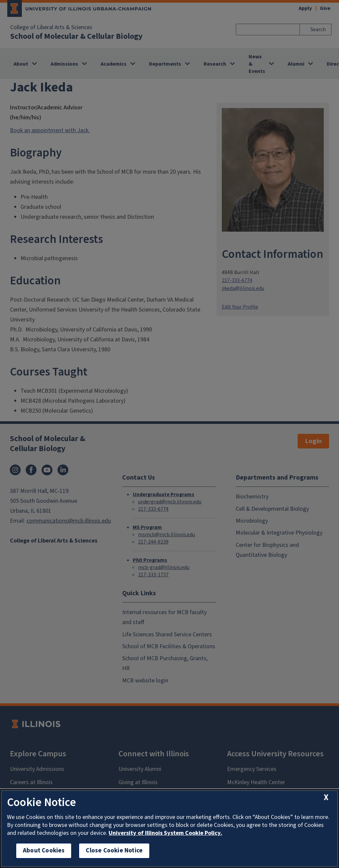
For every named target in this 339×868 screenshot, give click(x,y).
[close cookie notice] (326, 797)
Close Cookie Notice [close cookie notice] (114, 851)
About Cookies (44, 851)
